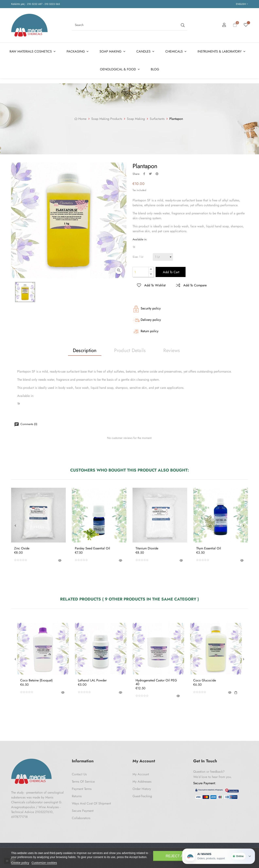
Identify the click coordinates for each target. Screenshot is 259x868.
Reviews (172, 350)
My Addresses (142, 782)
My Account (141, 774)
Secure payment (83, 811)
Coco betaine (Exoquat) (36, 680)
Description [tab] (85, 350)
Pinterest (157, 174)
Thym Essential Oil (209, 548)
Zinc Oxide (22, 548)
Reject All (176, 856)
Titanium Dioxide (147, 548)
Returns (77, 796)
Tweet (150, 174)
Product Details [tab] (130, 350)
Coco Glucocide (205, 680)
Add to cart (171, 272)
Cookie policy (20, 863)
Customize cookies (44, 863)
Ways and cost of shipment (91, 803)
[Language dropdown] (242, 4)
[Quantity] (141, 272)
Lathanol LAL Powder (92, 680)
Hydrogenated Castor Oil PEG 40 (156, 682)
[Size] (163, 257)
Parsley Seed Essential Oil (92, 548)
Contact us (79, 774)
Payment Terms (82, 789)
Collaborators (81, 818)
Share (144, 174)
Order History (142, 789)
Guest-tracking (142, 796)
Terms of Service (83, 782)
